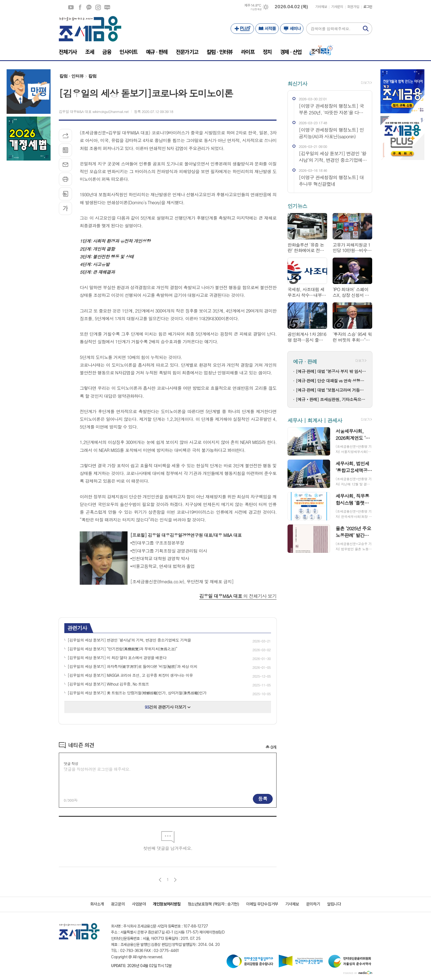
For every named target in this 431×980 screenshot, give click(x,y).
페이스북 (80, 7)
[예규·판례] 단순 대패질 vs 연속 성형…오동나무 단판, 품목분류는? (331, 381)
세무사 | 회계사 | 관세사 (315, 420)
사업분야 (139, 904)
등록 (263, 799)
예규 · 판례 (305, 361)
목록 (65, 150)
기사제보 (321, 7)
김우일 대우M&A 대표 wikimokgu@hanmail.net (94, 111)
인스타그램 (98, 7)
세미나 (292, 29)
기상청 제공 (256, 9)
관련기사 (77, 628)
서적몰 (267, 29)
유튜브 (71, 7)
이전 (160, 880)
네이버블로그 (107, 7)
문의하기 (313, 904)
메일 (65, 165)
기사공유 (65, 136)
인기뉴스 (297, 206)
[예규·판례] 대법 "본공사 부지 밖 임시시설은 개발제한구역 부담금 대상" (331, 371)
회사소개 (97, 904)
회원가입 (353, 7)
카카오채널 (89, 7)
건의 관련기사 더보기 (168, 707)
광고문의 (118, 904)
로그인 (368, 7)
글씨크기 (65, 208)
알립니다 (334, 904)
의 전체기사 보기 (238, 596)
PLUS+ (242, 29)
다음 (175, 880)
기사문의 (337, 7)
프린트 (65, 179)
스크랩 (65, 194)
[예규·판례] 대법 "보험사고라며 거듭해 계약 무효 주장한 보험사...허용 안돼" (331, 390)
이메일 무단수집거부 (262, 904)
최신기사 (297, 83)
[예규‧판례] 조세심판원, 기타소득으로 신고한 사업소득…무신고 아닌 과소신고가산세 (331, 399)
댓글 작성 (71, 764)
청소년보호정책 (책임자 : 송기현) (213, 904)
